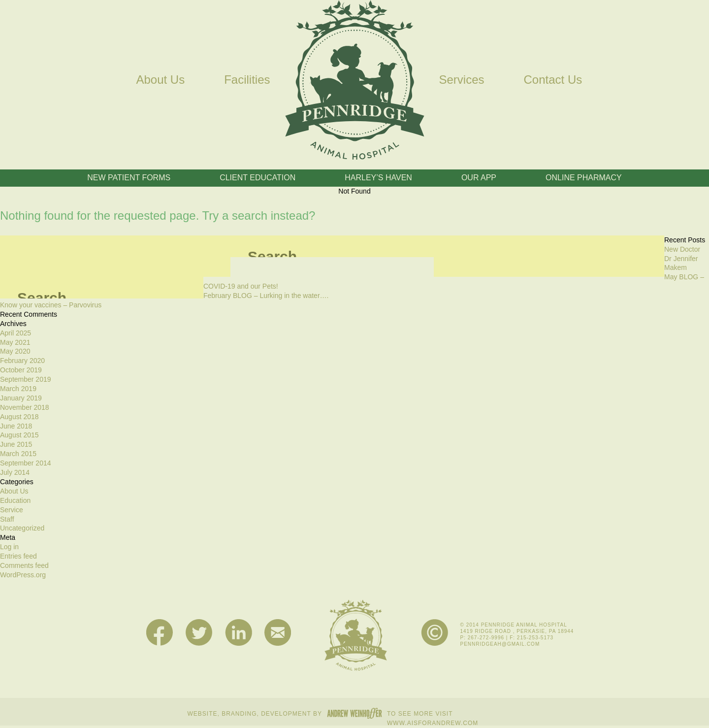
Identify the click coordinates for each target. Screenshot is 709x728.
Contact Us (553, 80)
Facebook (160, 633)
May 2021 (15, 342)
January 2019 (21, 398)
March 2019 (18, 389)
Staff (7, 519)
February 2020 (22, 361)
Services (462, 80)
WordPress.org (23, 575)
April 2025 (16, 333)
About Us (160, 80)
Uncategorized (22, 528)
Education (15, 500)
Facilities (247, 80)
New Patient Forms (129, 178)
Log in (9, 547)
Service (12, 510)
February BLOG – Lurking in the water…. (266, 296)
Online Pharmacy (584, 178)
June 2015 (16, 444)
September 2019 (26, 379)
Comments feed (24, 565)
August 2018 (19, 417)
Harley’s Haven (378, 178)
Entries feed (18, 556)
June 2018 (16, 426)
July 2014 (15, 472)
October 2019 (21, 370)
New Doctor (682, 249)
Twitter (199, 633)
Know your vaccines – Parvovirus (51, 305)
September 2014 (26, 463)
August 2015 (19, 435)
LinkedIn (239, 633)
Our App (479, 178)
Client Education (258, 178)
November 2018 (25, 407)
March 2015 (18, 454)
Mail (278, 633)
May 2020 (15, 351)
